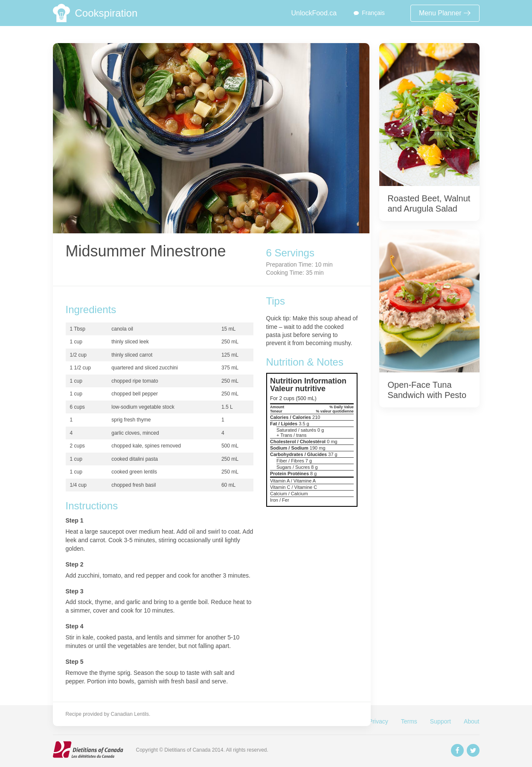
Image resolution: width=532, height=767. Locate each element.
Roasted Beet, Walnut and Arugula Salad (429, 203)
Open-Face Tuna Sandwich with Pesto (427, 390)
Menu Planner (445, 13)
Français (373, 13)
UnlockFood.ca (314, 13)
